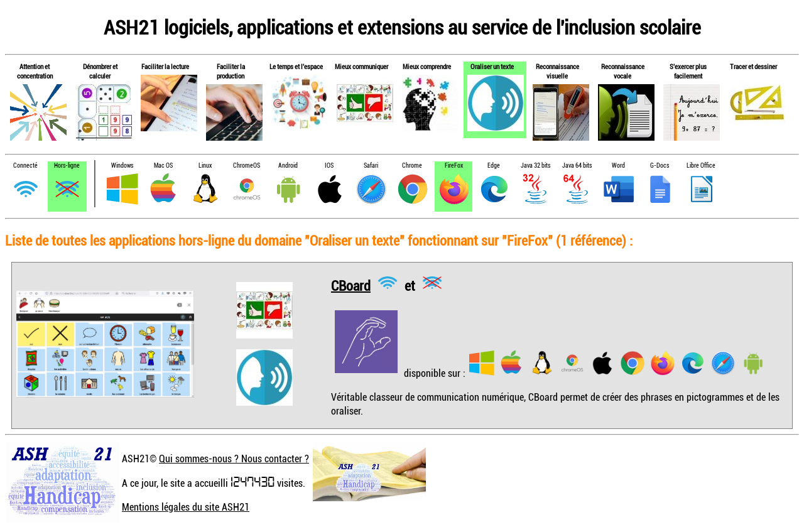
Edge (494, 166)
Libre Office (701, 166)
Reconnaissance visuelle (557, 71)
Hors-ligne (67, 166)
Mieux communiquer (361, 66)
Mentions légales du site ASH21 (186, 507)
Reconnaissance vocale (623, 71)
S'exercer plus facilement (688, 71)
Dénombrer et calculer (100, 71)
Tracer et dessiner (753, 66)
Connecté (25, 166)
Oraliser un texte (492, 66)
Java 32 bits (535, 166)
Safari (371, 166)
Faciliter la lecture (165, 66)
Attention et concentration (35, 71)
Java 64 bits (577, 166)
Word (618, 166)
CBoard (351, 285)
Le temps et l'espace (296, 66)
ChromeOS (247, 166)
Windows (122, 166)
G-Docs (660, 166)
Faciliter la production (231, 71)
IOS (329, 166)
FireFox (454, 166)
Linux (205, 166)
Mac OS (163, 166)
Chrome (412, 166)
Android (288, 166)
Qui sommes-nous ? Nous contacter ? (234, 459)
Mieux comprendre (427, 66)
